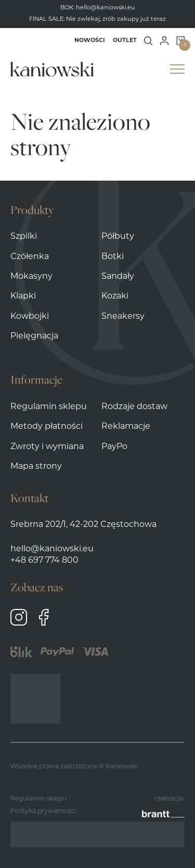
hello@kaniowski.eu (106, 8)
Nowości (90, 41)
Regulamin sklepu (38, 799)
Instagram (19, 617)
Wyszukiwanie (148, 41)
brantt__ (163, 811)
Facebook (44, 617)
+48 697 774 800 (44, 561)
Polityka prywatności (43, 811)
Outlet (125, 41)
